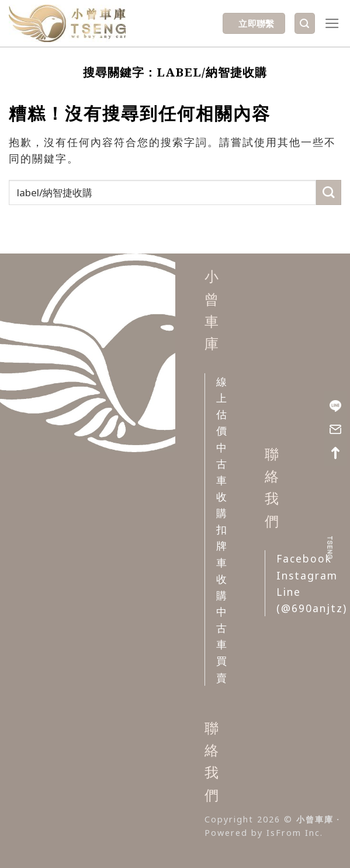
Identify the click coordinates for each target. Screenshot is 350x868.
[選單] (333, 23)
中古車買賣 (222, 645)
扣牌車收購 (222, 562)
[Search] (305, 23)
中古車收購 (222, 480)
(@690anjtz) (312, 608)
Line (289, 592)
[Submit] (329, 192)
